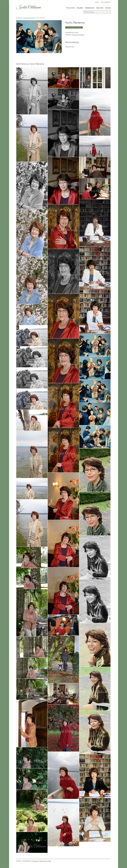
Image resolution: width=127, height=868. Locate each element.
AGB (50, 861)
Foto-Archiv (70, 8)
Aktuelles (80, 8)
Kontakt (108, 8)
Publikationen (90, 8)
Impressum (35, 861)
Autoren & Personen (29, 18)
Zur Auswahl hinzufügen (74, 27)
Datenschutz (44, 861)
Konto (97, 2)
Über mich (100, 8)
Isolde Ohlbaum (29, 7)
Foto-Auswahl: (106, 2)
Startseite (19, 18)
